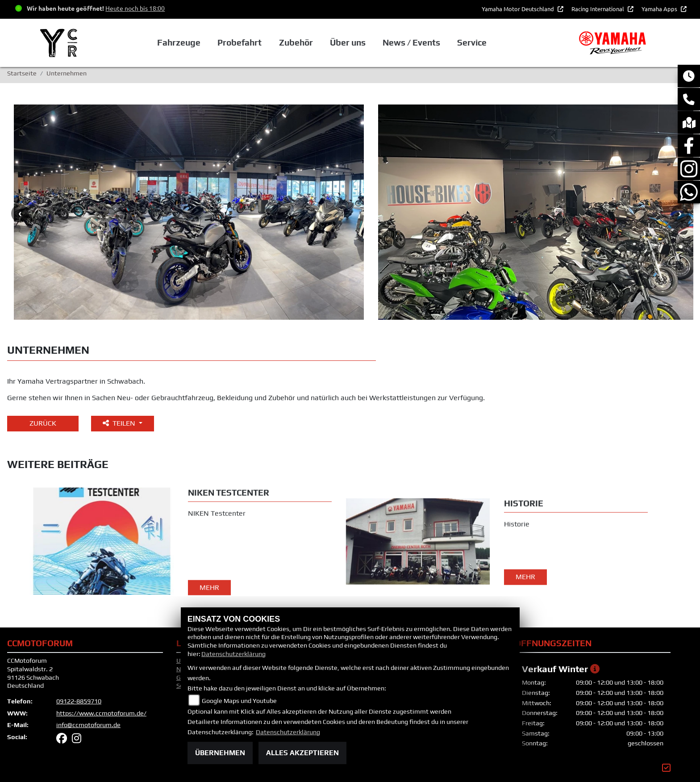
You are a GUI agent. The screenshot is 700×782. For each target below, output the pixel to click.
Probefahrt (240, 42)
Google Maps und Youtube (239, 701)
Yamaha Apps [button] (660, 9)
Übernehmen (220, 753)
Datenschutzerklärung (233, 654)
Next (680, 213)
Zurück (43, 423)
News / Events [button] (411, 42)
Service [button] (472, 42)
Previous (20, 213)
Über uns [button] (348, 42)
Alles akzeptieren (302, 753)
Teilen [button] (120, 423)
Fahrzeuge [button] (179, 42)
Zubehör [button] (296, 42)
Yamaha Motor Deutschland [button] (519, 9)
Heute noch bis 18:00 (135, 8)
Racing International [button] (598, 9)
